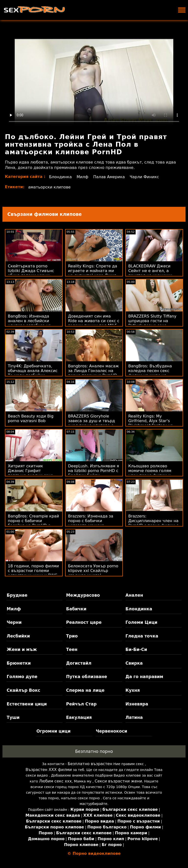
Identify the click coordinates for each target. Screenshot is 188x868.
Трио (72, 636)
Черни (14, 622)
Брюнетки (19, 663)
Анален (134, 595)
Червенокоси (111, 731)
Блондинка (60, 177)
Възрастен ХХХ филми (49, 770)
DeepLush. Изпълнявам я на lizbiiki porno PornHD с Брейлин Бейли (94, 471)
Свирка (134, 663)
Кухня (133, 690)
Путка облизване (87, 677)
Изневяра (137, 704)
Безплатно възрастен (90, 764)
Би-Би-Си (136, 649)
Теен (72, 649)
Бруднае (17, 595)
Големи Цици (141, 622)
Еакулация (79, 717)
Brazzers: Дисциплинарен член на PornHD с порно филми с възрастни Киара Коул (153, 523)
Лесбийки (18, 636)
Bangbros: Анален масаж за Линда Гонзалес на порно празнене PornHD (94, 371)
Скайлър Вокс (23, 690)
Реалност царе (84, 622)
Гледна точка (142, 636)
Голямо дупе (22, 677)
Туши (13, 717)
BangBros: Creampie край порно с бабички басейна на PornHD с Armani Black (33, 523)
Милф (82, 177)
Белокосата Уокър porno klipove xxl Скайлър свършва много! (93, 571)
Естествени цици (27, 704)
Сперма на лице (85, 690)
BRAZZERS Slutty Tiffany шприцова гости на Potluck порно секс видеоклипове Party (152, 323)
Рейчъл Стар (81, 704)
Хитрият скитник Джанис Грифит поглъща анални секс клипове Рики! (30, 473)
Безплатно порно (94, 751)
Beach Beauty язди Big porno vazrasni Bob (31, 418)
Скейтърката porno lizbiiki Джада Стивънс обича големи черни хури (31, 273)
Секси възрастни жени (118, 781)
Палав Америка (109, 177)
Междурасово (83, 595)
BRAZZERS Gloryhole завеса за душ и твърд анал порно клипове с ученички (92, 423)
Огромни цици (54, 731)
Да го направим (144, 677)
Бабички (76, 609)
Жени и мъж (22, 649)
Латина (134, 717)
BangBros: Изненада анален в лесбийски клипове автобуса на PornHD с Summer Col (29, 323)
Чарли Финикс (145, 177)
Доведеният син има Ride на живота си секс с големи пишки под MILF (94, 321)
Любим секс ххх (55, 781)
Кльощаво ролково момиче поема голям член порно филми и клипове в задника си (151, 473)
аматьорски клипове (49, 187)
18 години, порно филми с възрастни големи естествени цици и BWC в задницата (33, 573)
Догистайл (79, 663)
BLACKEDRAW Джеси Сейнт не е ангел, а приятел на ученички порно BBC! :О (150, 273)
